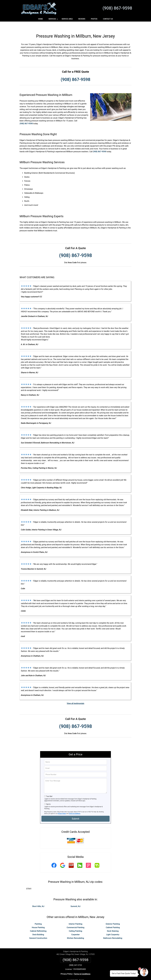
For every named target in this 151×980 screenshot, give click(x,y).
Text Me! (49, 788)
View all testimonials (75, 696)
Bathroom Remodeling (113, 930)
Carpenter (76, 927)
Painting (38, 916)
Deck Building (38, 927)
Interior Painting (76, 916)
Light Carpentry (113, 927)
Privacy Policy (62, 806)
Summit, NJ (75, 898)
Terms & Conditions (75, 806)
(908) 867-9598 (117, 8)
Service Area (67, 19)
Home (40, 19)
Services (53, 20)
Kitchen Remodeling (75, 930)
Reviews (82, 19)
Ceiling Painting (75, 923)
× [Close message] (137, 971)
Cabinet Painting (113, 920)
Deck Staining (113, 923)
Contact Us (108, 19)
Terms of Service (93, 975)
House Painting (38, 920)
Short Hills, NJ (38, 898)
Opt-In (48, 796)
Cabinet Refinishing (38, 923)
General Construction (38, 930)
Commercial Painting (75, 920)
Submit (75, 811)
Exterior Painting (113, 916)
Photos (94, 19)
